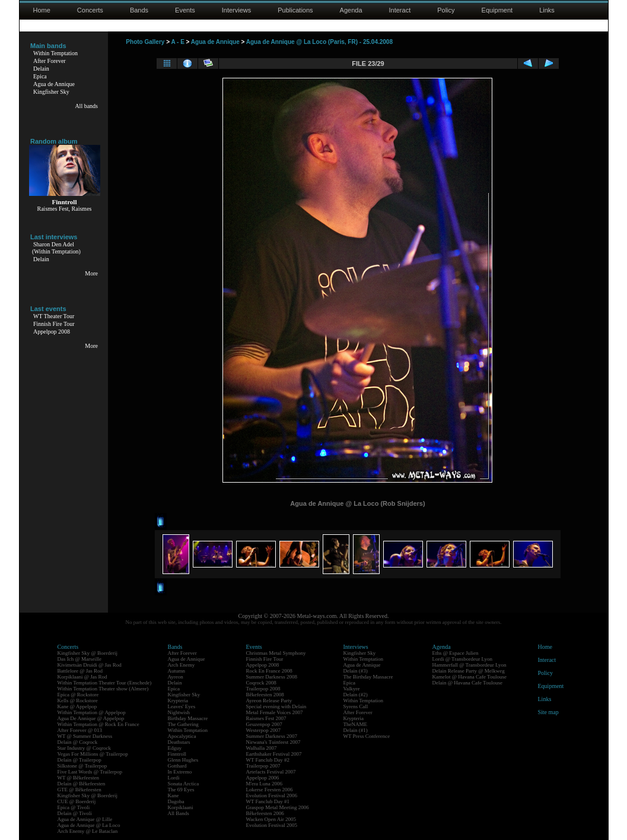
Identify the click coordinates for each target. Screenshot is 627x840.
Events (185, 10)
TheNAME (356, 724)
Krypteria (178, 700)
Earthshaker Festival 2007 (274, 754)
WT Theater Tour (54, 316)
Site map (548, 712)
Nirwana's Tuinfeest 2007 (273, 742)
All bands (86, 106)
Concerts (90, 10)
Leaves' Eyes (182, 706)
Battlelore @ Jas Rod (80, 671)
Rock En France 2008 (269, 671)
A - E (177, 42)
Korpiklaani (181, 807)
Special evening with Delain (276, 706)
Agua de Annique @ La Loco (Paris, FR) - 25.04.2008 (319, 42)
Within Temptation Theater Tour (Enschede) (105, 683)
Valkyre (352, 689)
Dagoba (176, 801)
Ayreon (176, 677)
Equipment (497, 10)
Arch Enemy (182, 665)
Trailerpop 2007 (263, 766)
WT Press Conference (367, 736)
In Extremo (180, 772)
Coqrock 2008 (261, 683)
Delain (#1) (356, 730)
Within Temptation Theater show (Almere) (103, 689)
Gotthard (177, 766)
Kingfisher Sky (51, 92)
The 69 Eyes (181, 790)
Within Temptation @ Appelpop (92, 712)
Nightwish (179, 712)
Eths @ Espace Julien (456, 653)
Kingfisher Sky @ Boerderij (88, 653)
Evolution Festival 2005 (272, 825)
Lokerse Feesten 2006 (270, 790)
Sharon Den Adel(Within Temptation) (56, 248)
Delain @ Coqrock (78, 742)
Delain (41, 69)
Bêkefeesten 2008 (265, 695)
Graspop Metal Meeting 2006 (278, 807)
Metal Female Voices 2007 (275, 712)
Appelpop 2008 (52, 332)
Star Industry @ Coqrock (85, 748)
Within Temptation (55, 53)
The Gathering (183, 724)
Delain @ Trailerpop (79, 760)
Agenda (351, 10)
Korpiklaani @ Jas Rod (82, 677)
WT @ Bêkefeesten (79, 778)
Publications (295, 10)
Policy (446, 10)
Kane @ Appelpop (77, 706)
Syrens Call (356, 706)
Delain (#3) (356, 671)
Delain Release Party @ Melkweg (469, 671)
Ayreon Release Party (269, 700)
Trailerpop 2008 (263, 689)
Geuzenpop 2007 (264, 724)
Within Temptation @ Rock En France (98, 724)
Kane (174, 795)
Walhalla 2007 (262, 748)
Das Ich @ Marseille (80, 659)
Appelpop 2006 (263, 778)
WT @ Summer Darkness (85, 736)
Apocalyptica (182, 736)
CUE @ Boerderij (77, 801)
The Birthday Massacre (368, 677)
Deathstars (179, 742)
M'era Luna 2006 (265, 784)
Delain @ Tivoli (75, 813)
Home (42, 10)
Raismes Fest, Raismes (65, 209)
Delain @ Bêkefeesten (82, 784)
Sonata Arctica (184, 784)
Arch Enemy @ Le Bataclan (88, 831)
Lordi (174, 778)
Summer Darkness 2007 (272, 736)
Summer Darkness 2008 (272, 677)
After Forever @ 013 (80, 730)
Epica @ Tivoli (74, 807)
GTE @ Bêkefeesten (79, 790)
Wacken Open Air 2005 (271, 819)
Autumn (177, 671)
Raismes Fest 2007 (266, 718)
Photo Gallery (145, 42)
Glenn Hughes (183, 760)
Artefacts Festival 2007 (271, 772)
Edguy (175, 748)
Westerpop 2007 (264, 730)
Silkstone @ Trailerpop (82, 766)
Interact (400, 10)
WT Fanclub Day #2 (268, 760)
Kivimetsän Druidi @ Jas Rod (90, 665)
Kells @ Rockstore (78, 700)
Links (547, 10)
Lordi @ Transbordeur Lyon (463, 659)
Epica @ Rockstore (78, 695)
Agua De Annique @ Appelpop (91, 718)
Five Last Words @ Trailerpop (90, 772)
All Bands (179, 813)
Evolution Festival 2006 (272, 795)
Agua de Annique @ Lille (85, 819)
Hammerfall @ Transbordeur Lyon (470, 665)
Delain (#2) (356, 695)
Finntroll (177, 754)
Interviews (237, 10)
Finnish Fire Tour (54, 324)
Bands (139, 10)
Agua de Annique (54, 84)
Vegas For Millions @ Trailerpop (93, 754)
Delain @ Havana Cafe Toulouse (467, 683)
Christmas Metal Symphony (276, 653)
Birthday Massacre (188, 718)
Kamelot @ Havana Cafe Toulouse (470, 677)
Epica (40, 76)
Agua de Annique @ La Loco (89, 825)
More (91, 273)
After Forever (50, 61)
